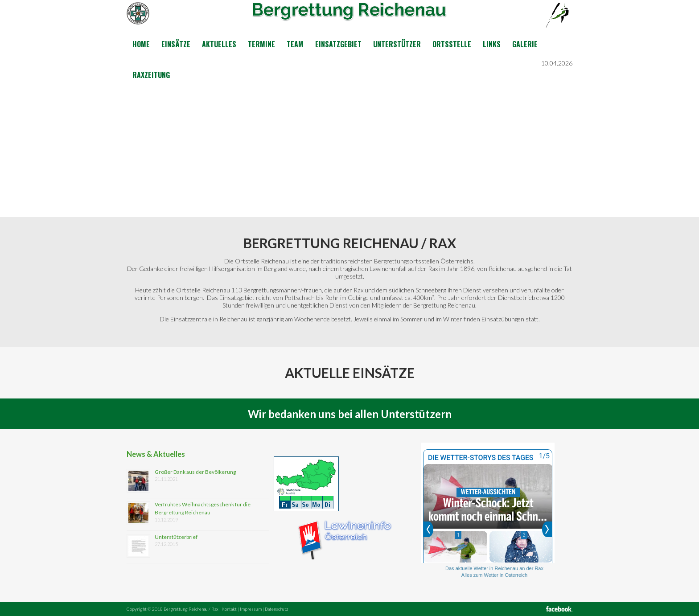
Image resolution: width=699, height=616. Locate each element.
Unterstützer (397, 44)
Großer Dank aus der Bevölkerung (195, 472)
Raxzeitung (151, 75)
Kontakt (229, 609)
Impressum (251, 609)
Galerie (525, 44)
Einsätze (176, 44)
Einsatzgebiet (338, 44)
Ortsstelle (452, 44)
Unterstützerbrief (176, 537)
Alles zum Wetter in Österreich (494, 575)
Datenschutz (277, 609)
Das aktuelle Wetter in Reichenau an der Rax (494, 568)
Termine (261, 44)
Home (141, 44)
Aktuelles (219, 44)
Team (295, 44)
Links (492, 44)
